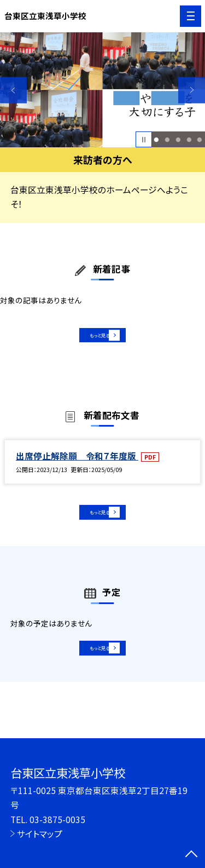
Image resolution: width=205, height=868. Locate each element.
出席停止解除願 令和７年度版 (77, 465)
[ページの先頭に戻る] (191, 855)
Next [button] (192, 90)
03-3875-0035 (57, 819)
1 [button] (157, 140)
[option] (102, 90)
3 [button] (178, 140)
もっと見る (97, 340)
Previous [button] (13, 90)
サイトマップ (40, 833)
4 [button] (189, 140)
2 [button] (167, 140)
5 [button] (200, 140)
